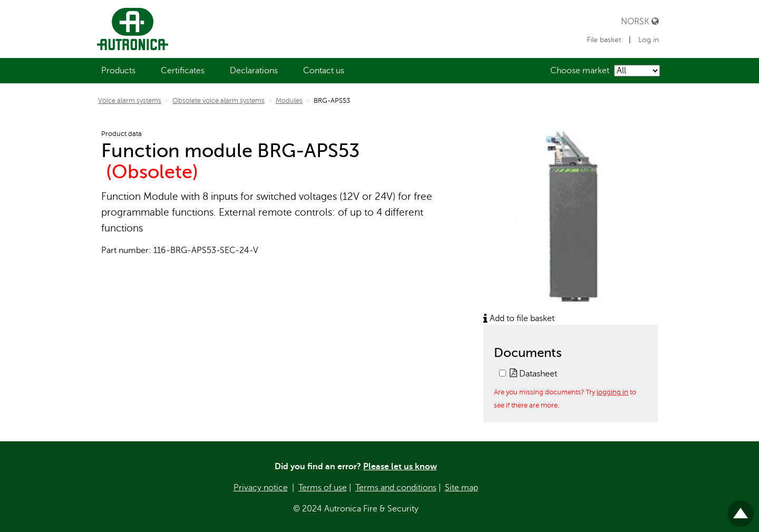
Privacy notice (261, 488)
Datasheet (533, 374)
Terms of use (323, 488)
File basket (605, 40)
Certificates (183, 71)
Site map (461, 488)
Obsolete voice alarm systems (218, 101)
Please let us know (400, 467)
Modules (289, 101)
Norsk (640, 21)
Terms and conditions (396, 488)
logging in (612, 392)
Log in (649, 40)
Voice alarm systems (130, 101)
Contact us (324, 71)
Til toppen (741, 509)
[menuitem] (118, 71)
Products (118, 71)
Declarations (254, 71)
